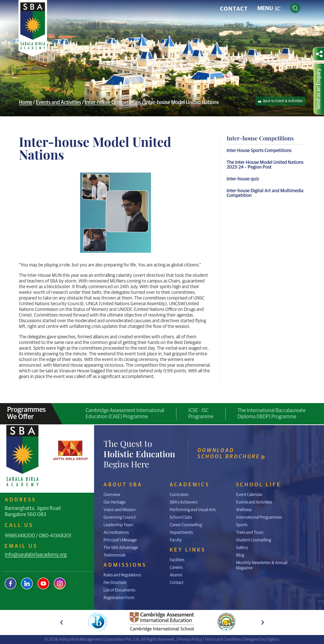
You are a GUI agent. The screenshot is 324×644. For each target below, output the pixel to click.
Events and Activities (58, 103)
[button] (62, 622)
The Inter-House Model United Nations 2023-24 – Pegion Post (265, 165)
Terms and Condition (223, 640)
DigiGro (273, 640)
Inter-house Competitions (113, 103)
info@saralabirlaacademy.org (36, 555)
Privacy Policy (190, 640)
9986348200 (20, 536)
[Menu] (278, 9)
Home (26, 103)
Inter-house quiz (243, 179)
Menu (265, 9)
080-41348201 (55, 536)
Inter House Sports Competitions (259, 151)
